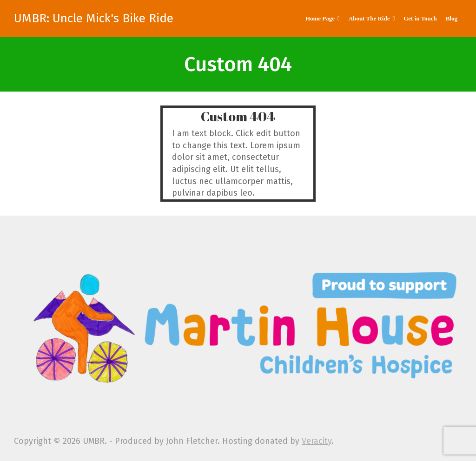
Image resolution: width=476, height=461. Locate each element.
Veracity (317, 441)
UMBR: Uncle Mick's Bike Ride (94, 19)
